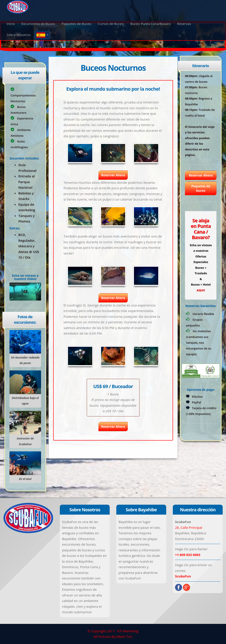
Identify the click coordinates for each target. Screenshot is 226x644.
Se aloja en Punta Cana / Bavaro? (201, 229)
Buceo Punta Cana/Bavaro (151, 24)
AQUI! (201, 290)
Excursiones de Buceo (38, 24)
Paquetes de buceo (201, 188)
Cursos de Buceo (111, 24)
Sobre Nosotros (19, 35)
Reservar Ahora (201, 175)
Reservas (184, 24)
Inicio (11, 24)
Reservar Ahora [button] (113, 175)
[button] (42, 35)
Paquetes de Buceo (77, 24)
